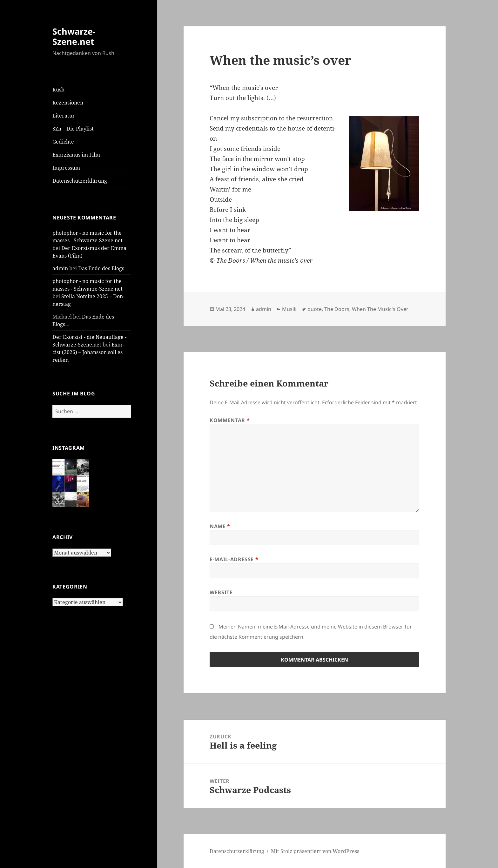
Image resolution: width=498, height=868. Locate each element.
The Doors (337, 309)
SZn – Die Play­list (73, 129)
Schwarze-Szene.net (74, 36)
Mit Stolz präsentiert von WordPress (315, 851)
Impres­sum (66, 168)
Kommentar (230, 420)
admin (60, 268)
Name (220, 526)
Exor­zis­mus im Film (76, 155)
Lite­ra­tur (64, 116)
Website (221, 592)
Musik (289, 309)
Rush (58, 90)
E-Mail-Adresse (234, 559)
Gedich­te (63, 142)
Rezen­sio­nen (68, 103)
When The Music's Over (380, 309)
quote (315, 309)
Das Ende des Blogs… (103, 268)
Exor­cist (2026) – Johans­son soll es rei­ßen (88, 352)
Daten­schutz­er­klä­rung (80, 181)
